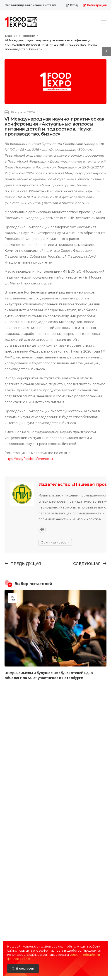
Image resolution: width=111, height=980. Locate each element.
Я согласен (25, 968)
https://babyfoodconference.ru (29, 459)
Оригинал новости (55, 542)
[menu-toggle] (104, 22)
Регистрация (95, 5)
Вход (72, 5)
